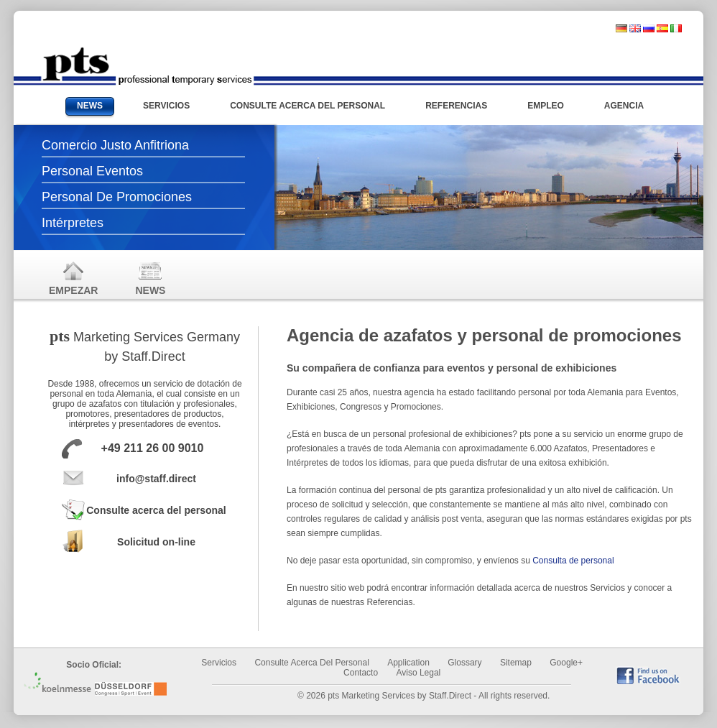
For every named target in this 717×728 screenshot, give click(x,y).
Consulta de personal (573, 561)
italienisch (676, 28)
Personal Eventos (92, 171)
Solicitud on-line (156, 542)
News (150, 278)
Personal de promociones (117, 197)
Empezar (73, 278)
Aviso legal (418, 673)
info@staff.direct (156, 479)
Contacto (361, 673)
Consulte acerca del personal (156, 510)
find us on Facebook (648, 675)
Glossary (464, 663)
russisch (649, 28)
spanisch (662, 28)
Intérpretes (73, 223)
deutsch (621, 28)
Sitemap (516, 663)
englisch (635, 28)
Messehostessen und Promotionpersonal (147, 66)
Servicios (219, 663)
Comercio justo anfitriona (115, 145)
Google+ (566, 663)
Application (408, 663)
